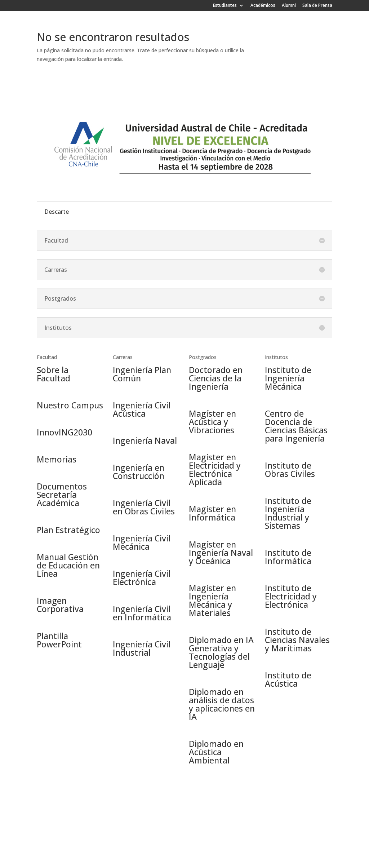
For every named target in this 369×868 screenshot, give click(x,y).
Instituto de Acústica (288, 679)
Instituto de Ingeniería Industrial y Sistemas (288, 513)
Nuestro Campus (70, 405)
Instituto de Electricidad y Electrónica (291, 596)
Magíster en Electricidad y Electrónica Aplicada (215, 470)
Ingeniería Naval (145, 440)
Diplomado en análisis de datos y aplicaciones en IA (222, 704)
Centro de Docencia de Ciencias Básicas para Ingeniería (296, 426)
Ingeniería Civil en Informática (142, 613)
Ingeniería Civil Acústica (142, 409)
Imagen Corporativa (60, 605)
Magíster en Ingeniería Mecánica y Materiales (212, 600)
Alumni (289, 6)
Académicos (263, 6)
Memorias (57, 459)
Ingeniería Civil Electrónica (142, 578)
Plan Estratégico (68, 530)
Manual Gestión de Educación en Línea (68, 565)
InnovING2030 (65, 432)
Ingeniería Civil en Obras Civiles (144, 507)
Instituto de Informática (288, 557)
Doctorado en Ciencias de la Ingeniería (216, 378)
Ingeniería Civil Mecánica (142, 542)
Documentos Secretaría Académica (62, 495)
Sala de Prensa (317, 6)
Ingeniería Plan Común (142, 374)
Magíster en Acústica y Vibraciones (212, 422)
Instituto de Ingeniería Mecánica (288, 378)
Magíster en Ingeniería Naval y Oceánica (221, 553)
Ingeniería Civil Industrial (142, 648)
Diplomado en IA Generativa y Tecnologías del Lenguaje (221, 652)
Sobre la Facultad (54, 374)
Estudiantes (225, 6)
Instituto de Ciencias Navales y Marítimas (297, 640)
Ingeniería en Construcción (139, 472)
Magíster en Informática (212, 513)
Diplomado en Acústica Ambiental (216, 752)
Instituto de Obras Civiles (290, 470)
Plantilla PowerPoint (59, 640)
